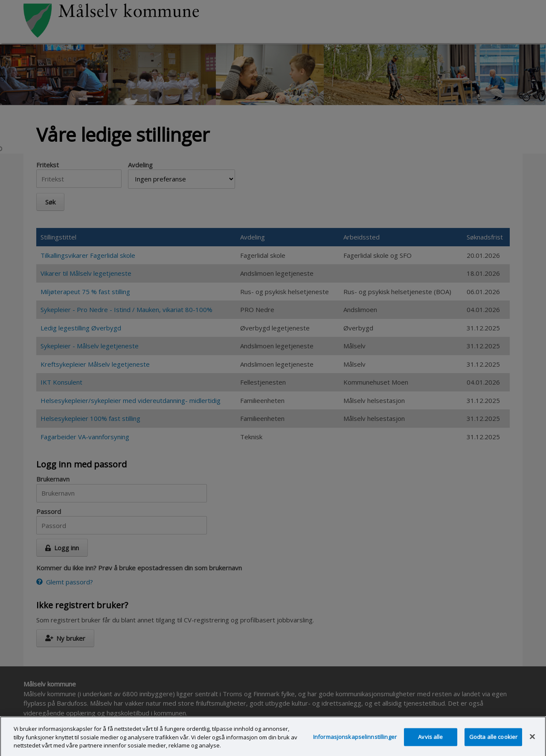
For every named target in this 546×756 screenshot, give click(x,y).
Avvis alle (430, 741)
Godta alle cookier (493, 741)
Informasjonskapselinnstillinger (355, 741)
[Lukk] (532, 741)
